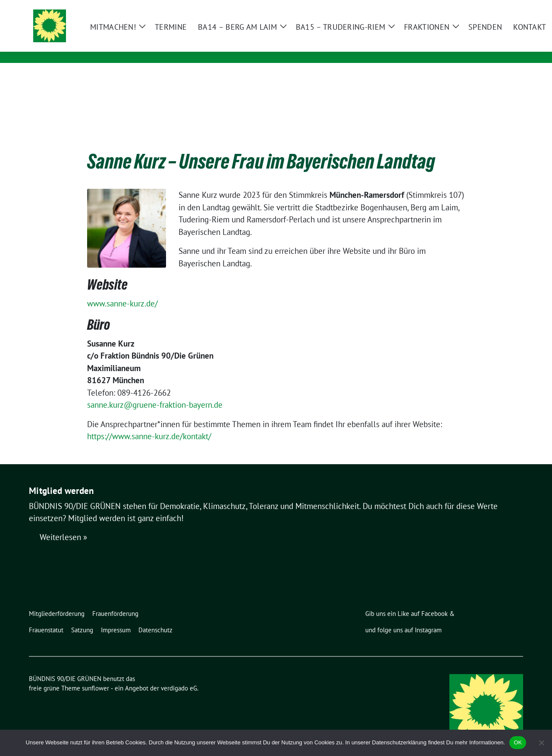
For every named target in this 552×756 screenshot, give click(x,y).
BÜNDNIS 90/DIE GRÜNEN (154, 33)
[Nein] (541, 743)
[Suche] (496, 8)
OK (518, 742)
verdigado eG (179, 675)
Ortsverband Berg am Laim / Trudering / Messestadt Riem (213, 45)
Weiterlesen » (63, 524)
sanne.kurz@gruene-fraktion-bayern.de (155, 391)
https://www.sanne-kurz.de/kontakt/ (149, 423)
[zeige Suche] (508, 8)
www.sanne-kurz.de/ (122, 290)
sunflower (96, 675)
